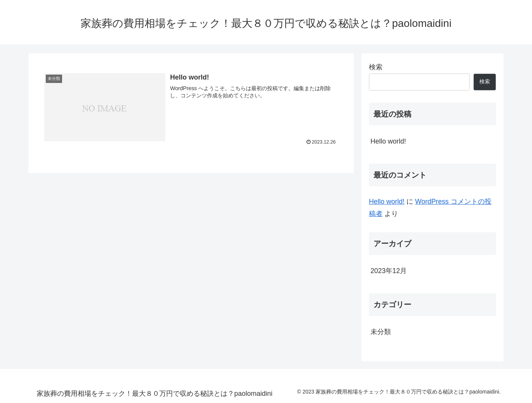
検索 (376, 67)
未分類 (381, 332)
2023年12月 (389, 271)
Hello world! (388, 141)
